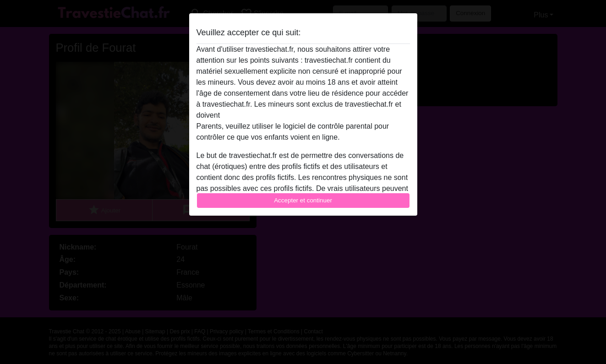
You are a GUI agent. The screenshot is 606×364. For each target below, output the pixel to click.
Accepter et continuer (303, 200)
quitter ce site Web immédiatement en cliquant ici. (303, 115)
